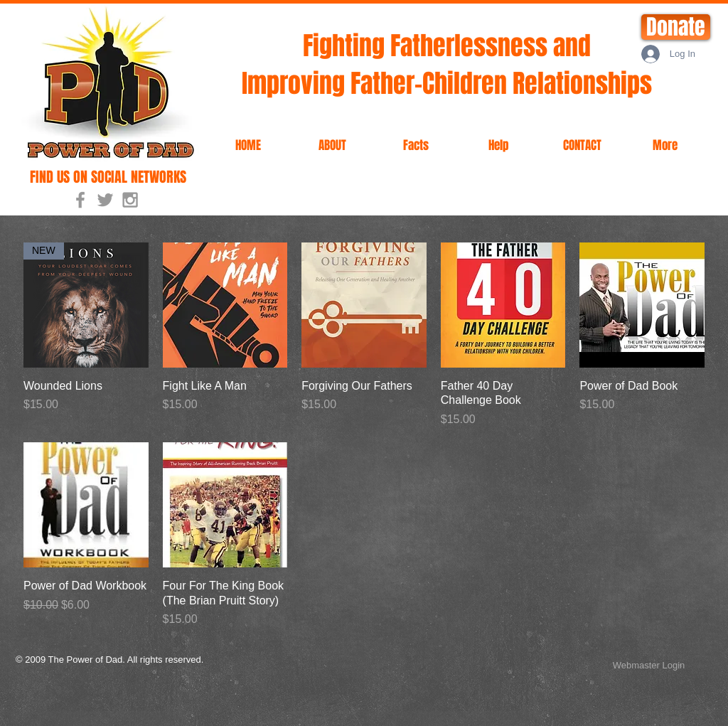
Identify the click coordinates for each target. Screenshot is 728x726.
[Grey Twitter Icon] (105, 200)
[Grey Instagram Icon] (130, 200)
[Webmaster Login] (649, 666)
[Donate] (676, 27)
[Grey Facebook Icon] (80, 200)
